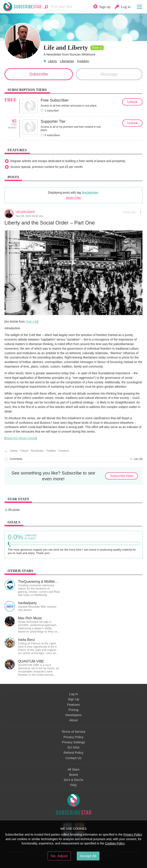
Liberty (53, 61)
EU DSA (73, 747)
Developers (73, 715)
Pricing (73, 710)
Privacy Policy (73, 737)
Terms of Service (73, 732)
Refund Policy (73, 753)
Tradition (51, 451)
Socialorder (90, 193)
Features (74, 705)
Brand (73, 775)
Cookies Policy (115, 843)
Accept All (88, 856)
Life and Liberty (25, 211)
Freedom (83, 61)
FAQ (73, 785)
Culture (24, 451)
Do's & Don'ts (74, 780)
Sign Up (74, 699)
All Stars (73, 769)
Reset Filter (74, 198)
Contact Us (73, 758)
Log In (73, 694)
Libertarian (67, 61)
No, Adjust (59, 856)
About (74, 720)
